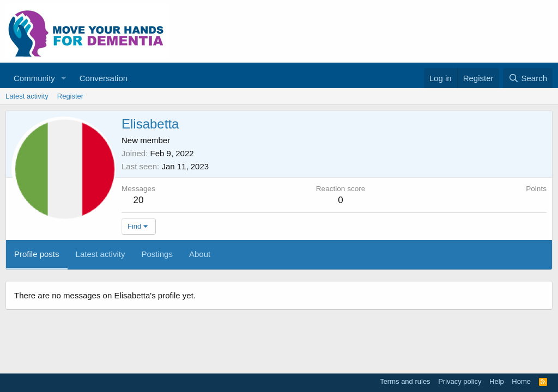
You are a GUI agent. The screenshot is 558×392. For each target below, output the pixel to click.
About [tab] (200, 254)
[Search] (528, 78)
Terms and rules (405, 381)
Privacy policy (460, 381)
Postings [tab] (157, 254)
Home (521, 381)
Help (497, 381)
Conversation (104, 78)
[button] (64, 78)
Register (70, 96)
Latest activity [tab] (101, 254)
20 (139, 200)
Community (34, 78)
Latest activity (27, 96)
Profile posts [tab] (37, 254)
